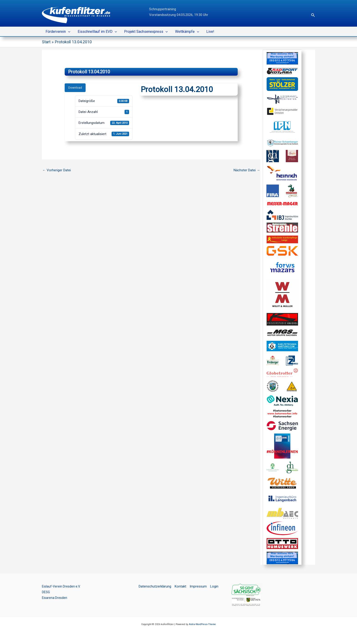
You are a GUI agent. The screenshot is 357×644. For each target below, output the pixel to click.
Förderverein (58, 32)
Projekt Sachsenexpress (146, 32)
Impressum (198, 586)
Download (75, 88)
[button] (313, 15)
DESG (46, 592)
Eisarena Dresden (55, 598)
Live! (210, 32)
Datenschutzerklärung (155, 586)
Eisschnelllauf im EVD (97, 32)
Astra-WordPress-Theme (202, 624)
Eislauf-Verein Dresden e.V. (62, 586)
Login (214, 586)
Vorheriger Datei (57, 170)
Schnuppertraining (163, 9)
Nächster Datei (247, 170)
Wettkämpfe (187, 32)
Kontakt (180, 586)
